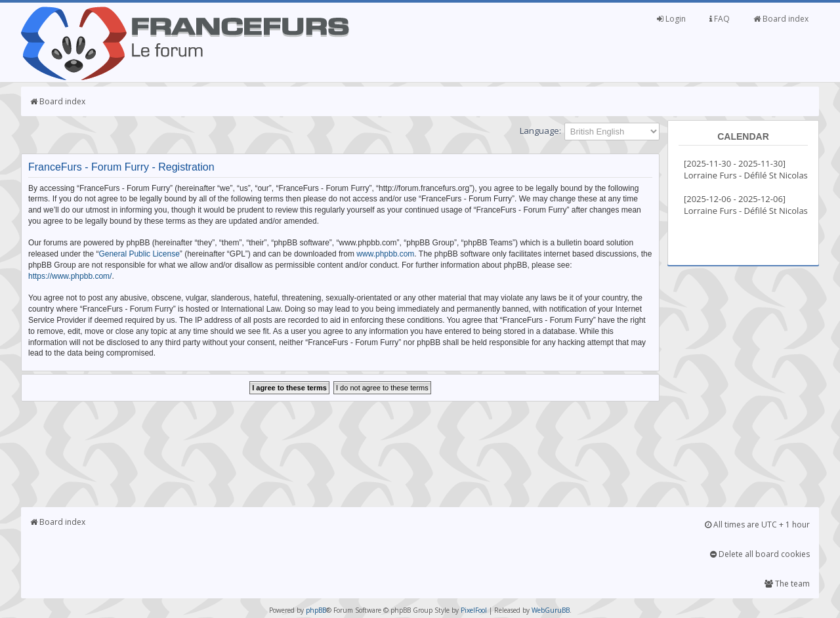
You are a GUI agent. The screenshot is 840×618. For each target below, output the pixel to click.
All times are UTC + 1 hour (757, 525)
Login (671, 19)
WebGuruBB (551, 610)
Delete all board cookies (760, 554)
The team (787, 584)
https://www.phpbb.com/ (70, 276)
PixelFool (474, 610)
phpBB (316, 610)
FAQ (720, 19)
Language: (540, 131)
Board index (781, 19)
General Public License (139, 254)
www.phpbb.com (385, 254)
